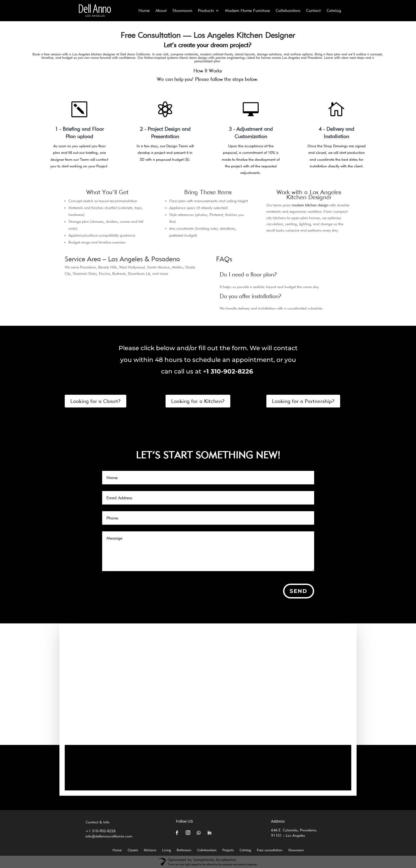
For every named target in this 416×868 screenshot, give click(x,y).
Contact (313, 10)
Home (144, 10)
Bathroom (184, 850)
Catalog (334, 10)
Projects (228, 850)
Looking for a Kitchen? (198, 401)
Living (166, 850)
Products (206, 10)
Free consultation (270, 850)
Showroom (182, 10)
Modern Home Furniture (247, 10)
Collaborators (288, 10)
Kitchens (150, 850)
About (161, 10)
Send (299, 591)
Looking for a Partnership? (303, 401)
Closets (133, 850)
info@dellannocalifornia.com (110, 836)
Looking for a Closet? (96, 401)
